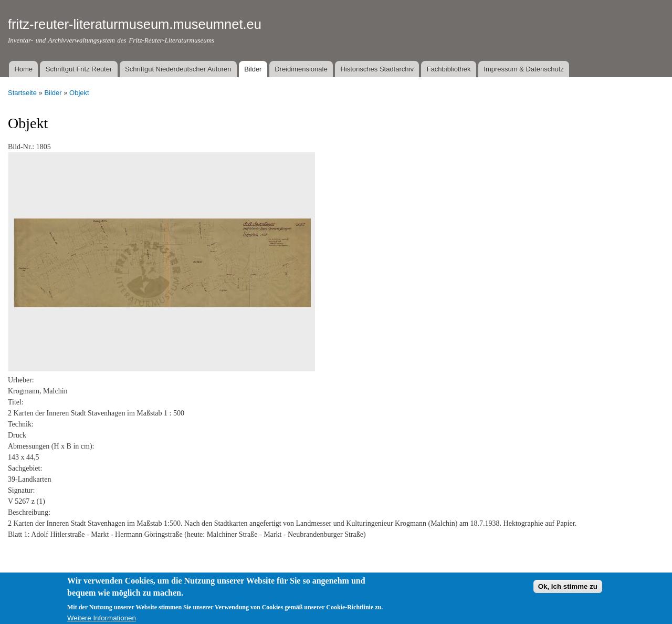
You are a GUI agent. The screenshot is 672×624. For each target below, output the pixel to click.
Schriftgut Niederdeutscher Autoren (178, 69)
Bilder (253, 69)
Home (23, 69)
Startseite (22, 93)
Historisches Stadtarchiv (377, 69)
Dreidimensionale (301, 69)
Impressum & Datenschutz (523, 69)
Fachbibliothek (449, 69)
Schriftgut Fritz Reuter (79, 69)
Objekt (79, 93)
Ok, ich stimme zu (568, 590)
